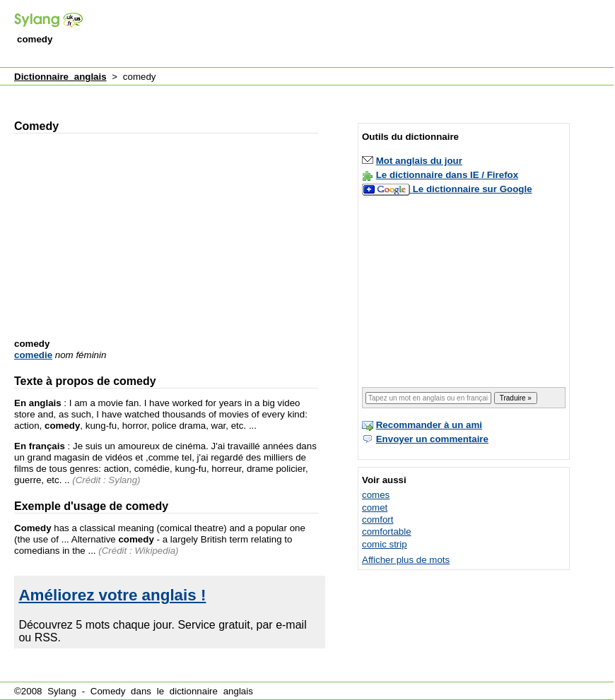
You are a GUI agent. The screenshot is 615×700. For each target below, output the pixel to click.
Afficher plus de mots (406, 560)
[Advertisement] (182, 24)
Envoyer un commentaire (432, 439)
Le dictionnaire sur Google (473, 189)
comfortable (387, 532)
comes (376, 495)
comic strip (385, 544)
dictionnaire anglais (211, 691)
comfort (377, 520)
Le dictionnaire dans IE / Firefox (447, 175)
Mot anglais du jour (419, 161)
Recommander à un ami (429, 425)
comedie (33, 355)
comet (375, 508)
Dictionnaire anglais (60, 77)
